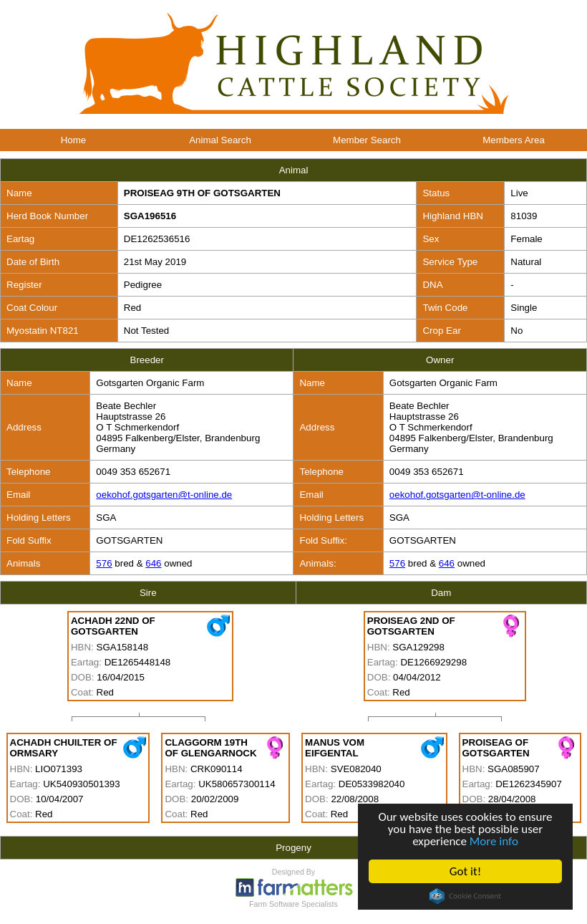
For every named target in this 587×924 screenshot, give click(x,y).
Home (74, 140)
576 (104, 563)
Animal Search (220, 140)
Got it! (465, 871)
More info (494, 841)
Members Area (514, 140)
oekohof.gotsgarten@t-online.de (164, 495)
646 (153, 563)
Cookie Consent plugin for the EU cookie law (466, 896)
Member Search (367, 140)
